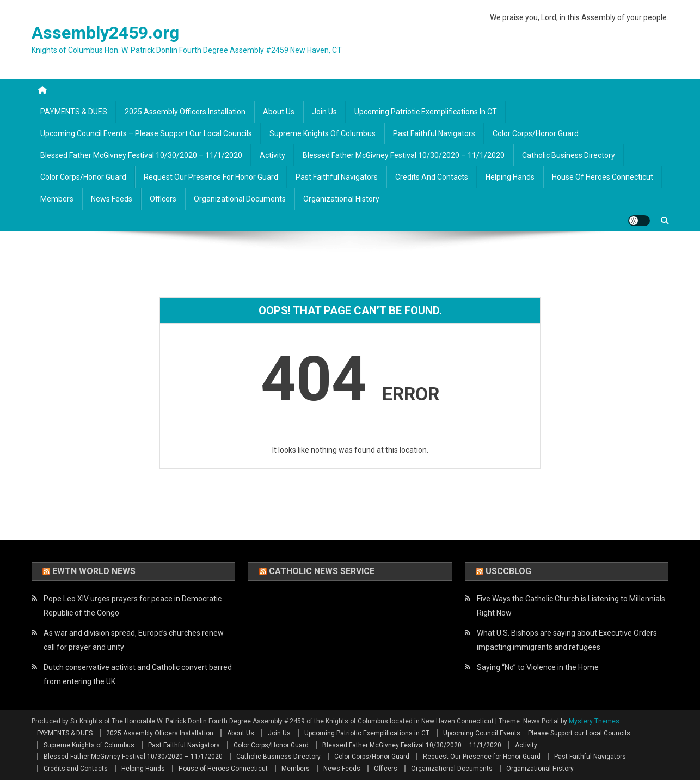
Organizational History (341, 199)
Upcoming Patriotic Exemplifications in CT (426, 112)
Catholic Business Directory (569, 155)
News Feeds (112, 199)
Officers (163, 199)
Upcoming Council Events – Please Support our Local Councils (146, 133)
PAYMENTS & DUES (74, 112)
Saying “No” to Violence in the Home (538, 667)
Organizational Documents (240, 199)
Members (57, 199)
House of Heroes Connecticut (603, 177)
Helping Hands (510, 177)
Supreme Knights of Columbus (323, 133)
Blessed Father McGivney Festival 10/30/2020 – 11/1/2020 (141, 155)
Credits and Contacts (432, 177)
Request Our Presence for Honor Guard (211, 177)
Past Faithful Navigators (434, 133)
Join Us (324, 112)
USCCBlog (508, 571)
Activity (272, 155)
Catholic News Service (322, 571)
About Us (279, 112)
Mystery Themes (594, 721)
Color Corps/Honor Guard (536, 133)
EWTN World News (94, 571)
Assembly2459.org (105, 33)
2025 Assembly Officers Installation (185, 112)
